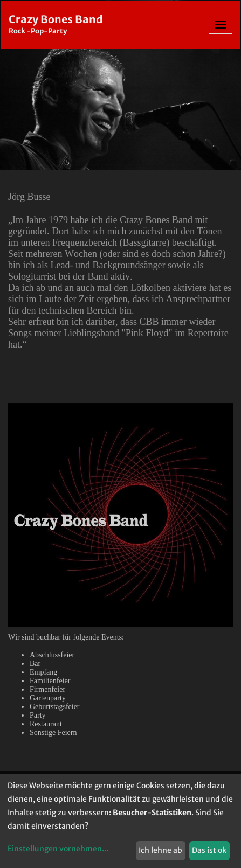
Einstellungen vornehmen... (58, 849)
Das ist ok (209, 850)
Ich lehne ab (160, 850)
